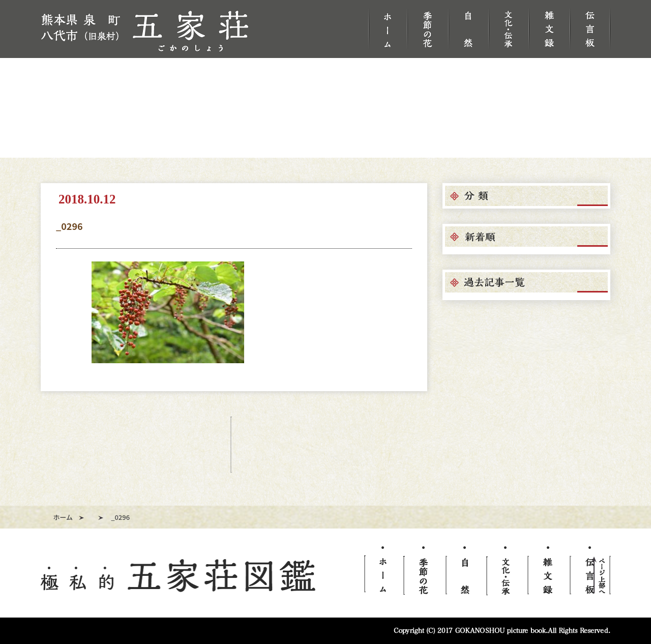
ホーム (63, 517)
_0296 (69, 226)
